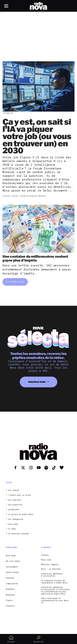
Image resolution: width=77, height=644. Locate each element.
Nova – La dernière (51, 569)
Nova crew (46, 560)
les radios (13, 490)
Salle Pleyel (12, 572)
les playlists (15, 505)
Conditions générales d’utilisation (52, 575)
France (9, 600)
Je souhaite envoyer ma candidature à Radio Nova (54, 582)
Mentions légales (50, 565)
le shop (12, 529)
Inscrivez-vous (37, 382)
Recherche (38, 639)
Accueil (11, 639)
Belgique (10, 595)
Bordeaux (10, 589)
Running (10, 578)
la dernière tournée (18, 534)
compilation (12, 583)
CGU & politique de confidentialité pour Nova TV (55, 600)
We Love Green (13, 561)
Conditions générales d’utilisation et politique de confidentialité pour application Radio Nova (55, 590)
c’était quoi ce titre (20, 495)
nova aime (13, 524)
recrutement (12, 567)
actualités (13, 510)
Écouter (15, 282)
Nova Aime (11, 555)
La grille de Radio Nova (21, 514)
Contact (45, 555)
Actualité (8, 113)
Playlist (10, 606)
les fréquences (16, 519)
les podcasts (15, 500)
